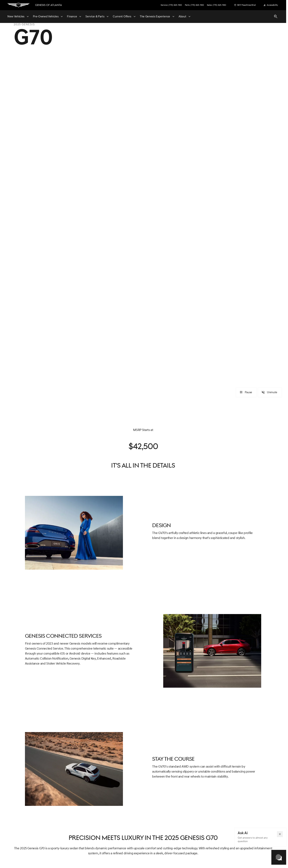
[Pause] (246, 392)
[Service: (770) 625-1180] (171, 5)
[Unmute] (270, 392)
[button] (280, 834)
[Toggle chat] (279, 857)
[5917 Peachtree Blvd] (245, 5)
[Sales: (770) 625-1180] (216, 5)
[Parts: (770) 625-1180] (194, 5)
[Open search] (276, 17)
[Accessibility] (271, 5)
